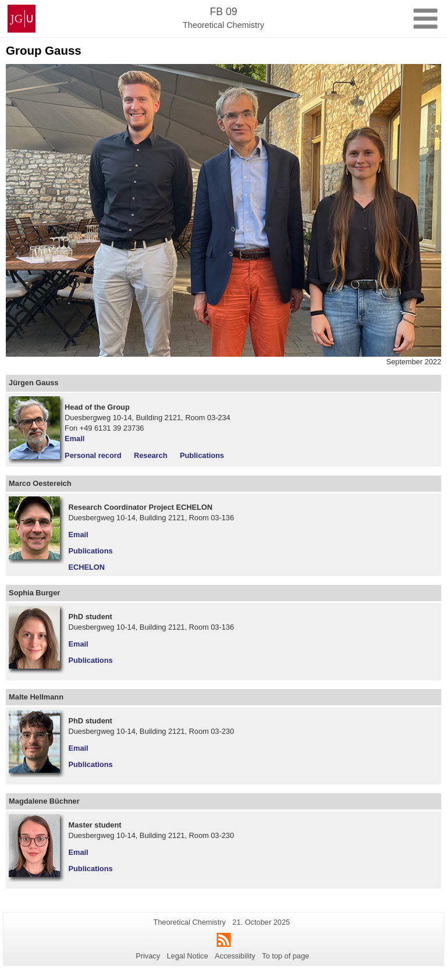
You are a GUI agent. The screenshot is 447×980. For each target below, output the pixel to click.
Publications (202, 455)
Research (151, 455)
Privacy (148, 956)
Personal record (93, 455)
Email (74, 438)
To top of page (285, 956)
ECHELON (87, 567)
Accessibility (235, 956)
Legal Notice (187, 956)
